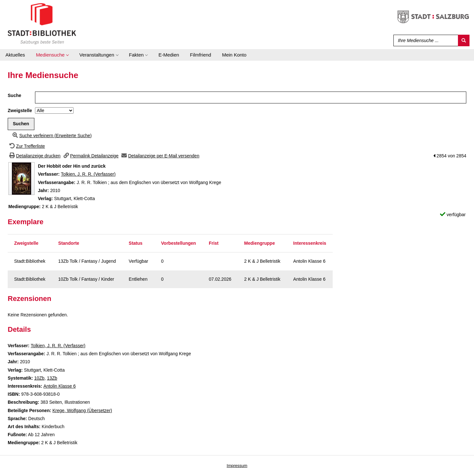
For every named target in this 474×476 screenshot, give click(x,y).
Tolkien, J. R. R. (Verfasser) (88, 174)
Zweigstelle (20, 110)
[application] (52, 55)
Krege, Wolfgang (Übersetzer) (82, 410)
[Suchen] (464, 40)
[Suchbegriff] (424, 40)
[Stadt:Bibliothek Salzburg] (42, 23)
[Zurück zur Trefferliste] (26, 146)
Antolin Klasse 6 (59, 386)
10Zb (39, 378)
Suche (14, 95)
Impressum (237, 466)
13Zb (52, 378)
